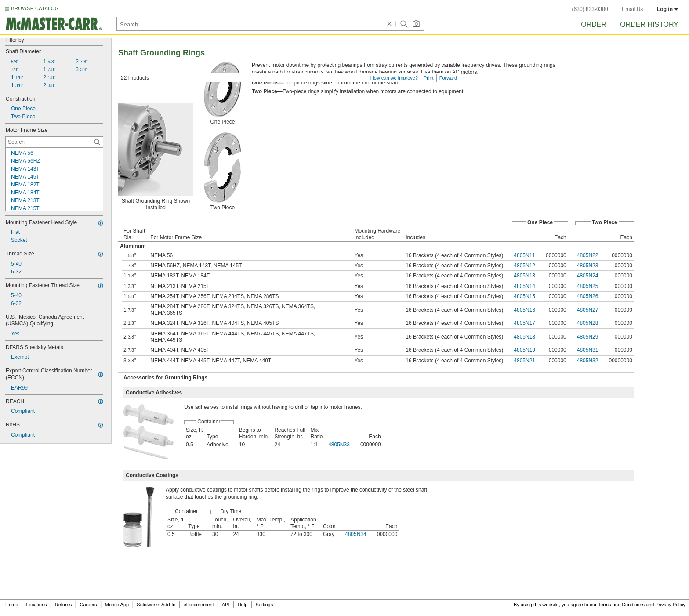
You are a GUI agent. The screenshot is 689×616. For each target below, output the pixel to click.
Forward (448, 78)
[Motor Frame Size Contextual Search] (54, 142)
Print (429, 78)
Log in (668, 9)
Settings (264, 605)
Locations (37, 605)
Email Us (632, 9)
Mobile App (117, 605)
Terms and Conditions (621, 605)
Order (594, 24)
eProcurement (199, 605)
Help (243, 605)
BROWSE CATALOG (35, 8)
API (226, 605)
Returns (63, 605)
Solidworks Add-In (156, 605)
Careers (88, 605)
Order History (649, 24)
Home (12, 605)
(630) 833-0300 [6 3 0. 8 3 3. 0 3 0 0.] (590, 9)
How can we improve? (394, 78)
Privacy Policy (671, 605)
